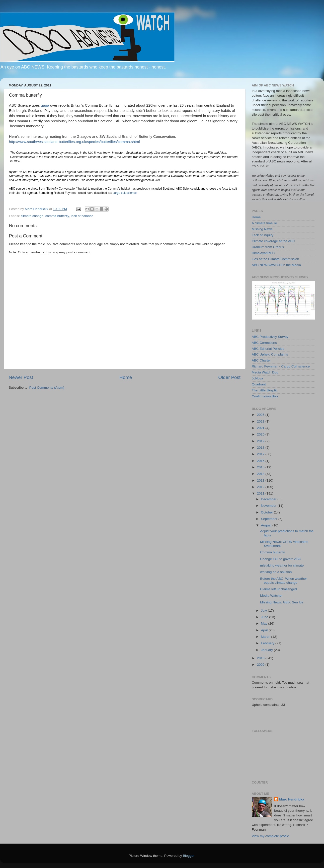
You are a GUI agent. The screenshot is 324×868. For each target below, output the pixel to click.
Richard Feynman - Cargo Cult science (281, 366)
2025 (261, 415)
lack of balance (82, 216)
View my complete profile (270, 836)
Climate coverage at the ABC (273, 241)
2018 (261, 448)
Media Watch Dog (265, 372)
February (268, 643)
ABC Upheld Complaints (270, 354)
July (264, 611)
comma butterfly (57, 216)
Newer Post (21, 377)
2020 (261, 434)
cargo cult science (125, 193)
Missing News (262, 229)
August (267, 525)
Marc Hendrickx (292, 799)
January (267, 650)
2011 (261, 493)
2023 (261, 421)
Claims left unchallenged (279, 589)
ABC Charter (261, 360)
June (265, 617)
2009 (261, 665)
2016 (261, 461)
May (265, 623)
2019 (261, 441)
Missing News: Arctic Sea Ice (282, 602)
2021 (261, 428)
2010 (261, 658)
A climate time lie (264, 223)
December (269, 499)
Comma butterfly (273, 552)
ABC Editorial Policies (268, 349)
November (269, 506)
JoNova (257, 378)
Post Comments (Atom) (47, 388)
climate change (32, 216)
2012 (261, 487)
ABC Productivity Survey (270, 337)
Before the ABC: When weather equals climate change (284, 581)
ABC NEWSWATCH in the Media (276, 265)
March (266, 637)
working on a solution (276, 572)
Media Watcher (271, 596)
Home (126, 377)
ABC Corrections (264, 343)
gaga (45, 105)
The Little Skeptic (265, 390)
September (270, 519)
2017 (261, 454)
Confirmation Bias (265, 396)
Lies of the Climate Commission (275, 259)
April (265, 630)
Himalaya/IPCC (263, 253)
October (267, 512)
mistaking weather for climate (282, 565)
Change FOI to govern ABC (281, 559)
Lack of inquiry (263, 235)
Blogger (189, 856)
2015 (261, 467)
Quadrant (259, 384)
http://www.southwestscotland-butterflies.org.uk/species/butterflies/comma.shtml (74, 142)
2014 (261, 474)
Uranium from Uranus (268, 247)
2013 (261, 480)
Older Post (229, 377)
